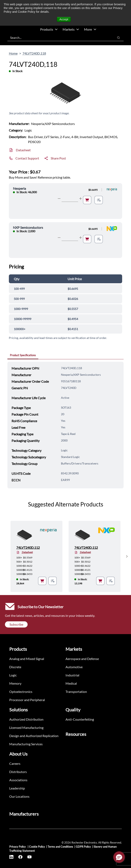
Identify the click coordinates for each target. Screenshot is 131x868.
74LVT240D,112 (28, 547)
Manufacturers (24, 814)
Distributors (18, 772)
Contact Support (27, 158)
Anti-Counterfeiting (80, 719)
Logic (13, 675)
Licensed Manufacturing (26, 728)
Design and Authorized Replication (34, 736)
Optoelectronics (21, 692)
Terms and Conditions (60, 847)
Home (13, 53)
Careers (15, 763)
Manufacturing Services (26, 744)
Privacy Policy (18, 847)
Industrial (72, 675)
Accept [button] (64, 19)
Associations (18, 780)
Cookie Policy (37, 847)
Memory (15, 683)
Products (49, 29)
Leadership (17, 788)
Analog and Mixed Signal (27, 659)
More (90, 29)
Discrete (15, 667)
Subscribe (16, 624)
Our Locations (19, 796)
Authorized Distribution (26, 719)
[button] (119, 857)
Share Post (58, 158)
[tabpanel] (65, 425)
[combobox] (59, 38)
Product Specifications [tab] (23, 355)
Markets (71, 29)
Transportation (76, 692)
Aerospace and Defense (82, 659)
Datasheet (23, 150)
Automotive (74, 667)
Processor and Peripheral (27, 700)
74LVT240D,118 (34, 53)
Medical (71, 683)
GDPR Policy (83, 847)
